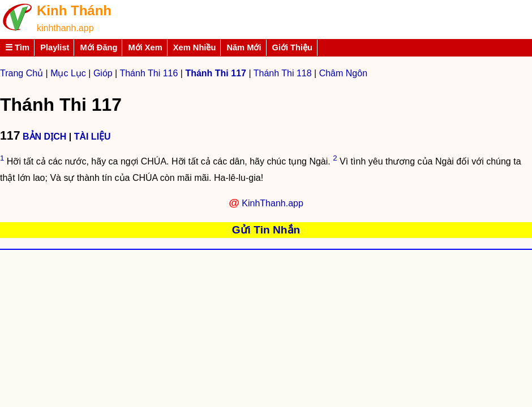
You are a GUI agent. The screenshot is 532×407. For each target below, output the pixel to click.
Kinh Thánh (74, 10)
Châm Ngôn (343, 73)
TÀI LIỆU (93, 137)
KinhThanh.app (273, 203)
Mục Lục (68, 73)
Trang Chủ (22, 73)
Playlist (55, 47)
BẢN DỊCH (44, 137)
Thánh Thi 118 (283, 73)
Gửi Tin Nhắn (266, 230)
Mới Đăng (98, 47)
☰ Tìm (17, 47)
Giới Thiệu (293, 47)
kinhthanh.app (65, 28)
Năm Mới (244, 47)
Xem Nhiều (195, 47)
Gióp (103, 73)
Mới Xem (145, 47)
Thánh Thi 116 (149, 73)
